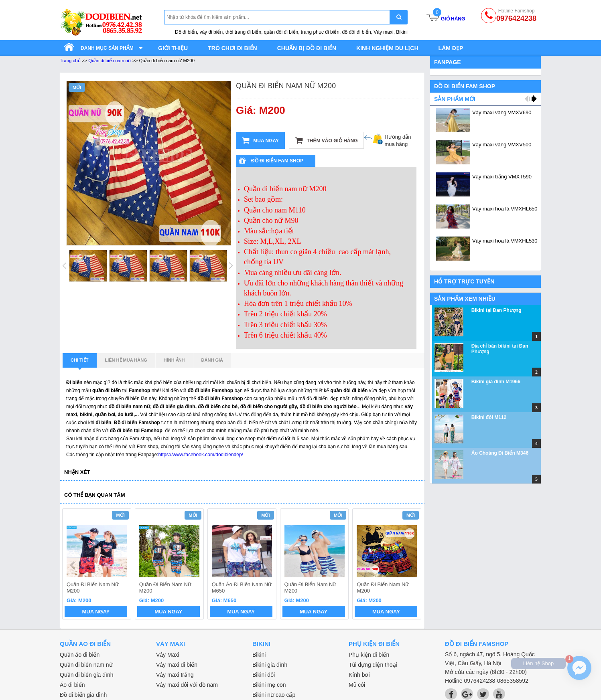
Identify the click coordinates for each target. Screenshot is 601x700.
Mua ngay (260, 140)
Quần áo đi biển (80, 655)
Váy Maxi (168, 655)
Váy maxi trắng (175, 675)
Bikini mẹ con (269, 685)
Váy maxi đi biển (177, 665)
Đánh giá (212, 360)
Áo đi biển (72, 685)
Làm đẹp (451, 48)
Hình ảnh (174, 360)
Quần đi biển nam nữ (110, 61)
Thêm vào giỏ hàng (326, 140)
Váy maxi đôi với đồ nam (187, 685)
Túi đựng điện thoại (373, 665)
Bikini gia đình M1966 (496, 382)
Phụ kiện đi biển (369, 655)
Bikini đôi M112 (489, 417)
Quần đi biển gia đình (87, 675)
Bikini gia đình (270, 665)
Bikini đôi (264, 675)
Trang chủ (70, 61)
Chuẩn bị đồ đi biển (307, 48)
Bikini (259, 655)
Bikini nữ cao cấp (274, 695)
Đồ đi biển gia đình (83, 695)
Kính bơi (359, 675)
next (411, 565)
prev (73, 565)
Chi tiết (80, 362)
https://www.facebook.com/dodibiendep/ (200, 455)
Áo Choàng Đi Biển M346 (500, 453)
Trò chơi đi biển (232, 48)
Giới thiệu (173, 48)
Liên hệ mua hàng (126, 360)
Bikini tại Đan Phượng (496, 310)
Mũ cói (357, 685)
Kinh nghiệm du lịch (387, 48)
